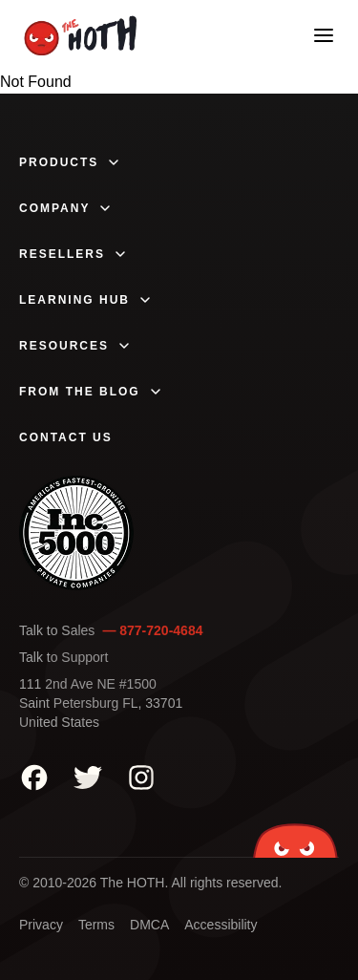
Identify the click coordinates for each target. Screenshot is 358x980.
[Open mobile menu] (324, 35)
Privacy (41, 925)
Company (66, 208)
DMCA (149, 925)
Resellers (74, 254)
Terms (96, 925)
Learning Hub (86, 300)
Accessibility (221, 925)
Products (70, 162)
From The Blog (91, 392)
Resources (75, 346)
